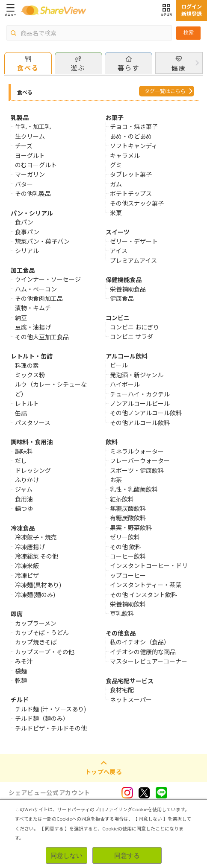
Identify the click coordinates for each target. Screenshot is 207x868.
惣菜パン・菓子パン (42, 241)
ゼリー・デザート (134, 241)
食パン (24, 222)
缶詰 (21, 413)
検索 (189, 32)
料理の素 (27, 365)
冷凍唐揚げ (30, 547)
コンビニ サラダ (132, 336)
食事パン (27, 232)
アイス (119, 250)
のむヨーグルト (36, 165)
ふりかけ (27, 480)
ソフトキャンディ (134, 146)
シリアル (27, 250)
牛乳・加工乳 (33, 126)
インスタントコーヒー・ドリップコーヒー (149, 570)
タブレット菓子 (131, 174)
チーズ (24, 146)
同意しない (67, 855)
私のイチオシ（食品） (140, 642)
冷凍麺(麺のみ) (35, 594)
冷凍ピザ (27, 575)
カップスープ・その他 (45, 652)
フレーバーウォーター (140, 460)
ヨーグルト (30, 155)
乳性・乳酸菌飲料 (134, 489)
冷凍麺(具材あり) (38, 585)
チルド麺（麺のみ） (42, 718)
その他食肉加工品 (39, 298)
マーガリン (30, 174)
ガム (116, 184)
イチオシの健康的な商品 (143, 652)
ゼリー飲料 (125, 537)
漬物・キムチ (33, 308)
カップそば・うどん (42, 632)
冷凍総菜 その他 (37, 556)
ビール (119, 365)
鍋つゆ (24, 508)
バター (24, 184)
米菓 (116, 213)
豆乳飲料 (122, 613)
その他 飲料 (126, 547)
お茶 (116, 480)
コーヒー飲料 (128, 556)
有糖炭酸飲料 (128, 518)
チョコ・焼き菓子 (134, 126)
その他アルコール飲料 (140, 422)
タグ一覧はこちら (165, 91)
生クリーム (30, 136)
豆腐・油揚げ (33, 327)
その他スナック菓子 (137, 203)
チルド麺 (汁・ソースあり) (50, 709)
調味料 (24, 451)
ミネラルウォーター (137, 451)
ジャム (24, 489)
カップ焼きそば (36, 642)
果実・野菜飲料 (131, 527)
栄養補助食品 (128, 289)
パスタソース (33, 422)
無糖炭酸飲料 (128, 508)
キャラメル (125, 155)
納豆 (21, 317)
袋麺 (21, 671)
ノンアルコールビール (140, 403)
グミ (116, 165)
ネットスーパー (131, 699)
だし (21, 460)
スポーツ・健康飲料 (137, 470)
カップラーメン (36, 623)
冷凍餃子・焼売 (36, 537)
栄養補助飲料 (128, 604)
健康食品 (122, 298)
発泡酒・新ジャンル (137, 375)
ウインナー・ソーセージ (48, 279)
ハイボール (125, 384)
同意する (127, 855)
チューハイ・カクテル (140, 394)
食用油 (24, 499)
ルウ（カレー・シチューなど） (51, 389)
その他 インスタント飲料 (143, 594)
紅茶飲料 (122, 499)
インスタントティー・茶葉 (146, 585)
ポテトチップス (131, 193)
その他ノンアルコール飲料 (146, 413)
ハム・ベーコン (36, 289)
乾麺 (21, 680)
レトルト (27, 403)
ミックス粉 (30, 375)
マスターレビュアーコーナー (149, 661)
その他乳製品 (33, 193)
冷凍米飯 (27, 565)
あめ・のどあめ (131, 136)
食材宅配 (122, 690)
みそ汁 (24, 661)
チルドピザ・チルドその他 (51, 728)
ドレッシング (33, 470)
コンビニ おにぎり (135, 327)
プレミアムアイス (133, 260)
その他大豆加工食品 (42, 337)
